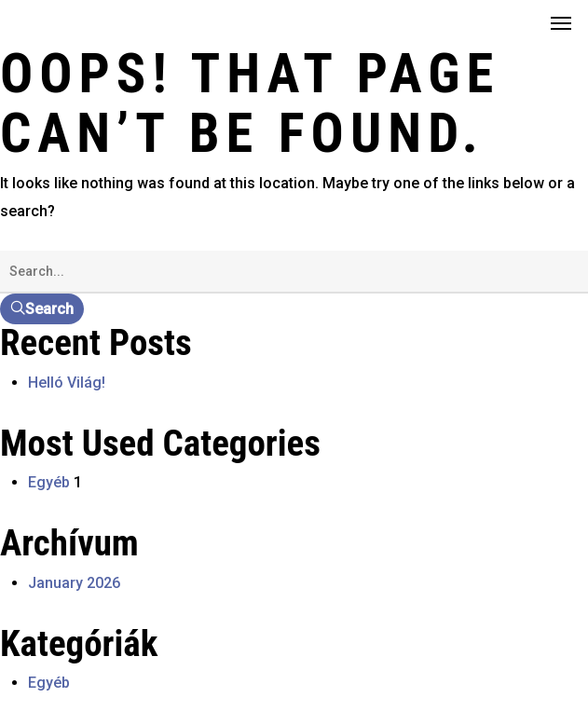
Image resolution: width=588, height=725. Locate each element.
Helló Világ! (67, 383)
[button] (561, 22)
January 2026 (74, 583)
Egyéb (49, 482)
